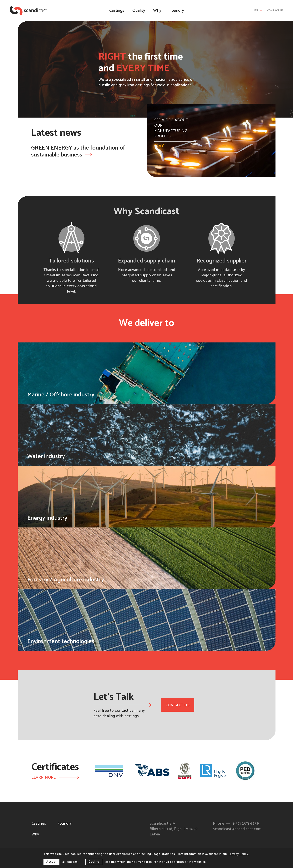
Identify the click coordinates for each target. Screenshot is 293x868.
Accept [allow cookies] (51, 862)
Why (157, 11)
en (258, 11)
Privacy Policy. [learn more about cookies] (239, 854)
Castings (117, 11)
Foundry (177, 11)
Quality (139, 11)
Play (175, 144)
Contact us (275, 11)
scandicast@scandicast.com (237, 829)
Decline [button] (94, 862)
